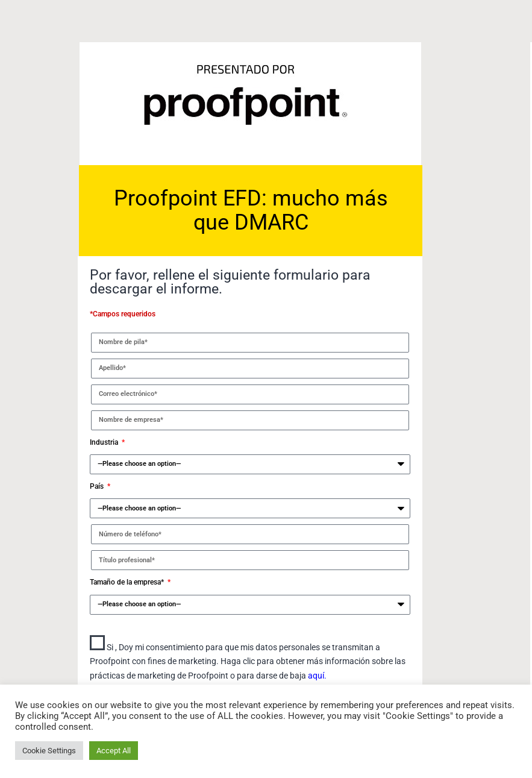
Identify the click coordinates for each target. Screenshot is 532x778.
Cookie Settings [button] (49, 751)
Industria (105, 442)
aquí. (317, 676)
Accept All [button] (114, 751)
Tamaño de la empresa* (128, 582)
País (98, 486)
